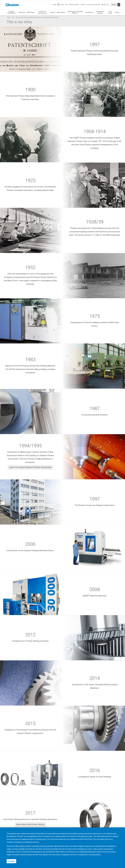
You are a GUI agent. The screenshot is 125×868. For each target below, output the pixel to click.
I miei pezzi (110, 12)
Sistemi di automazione (42, 12)
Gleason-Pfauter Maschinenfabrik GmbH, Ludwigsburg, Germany (37, 17)
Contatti (83, 5)
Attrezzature (61, 12)
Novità (54, 5)
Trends (117, 12)
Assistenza (89, 12)
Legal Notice (74, 839)
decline (102, 839)
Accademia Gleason (100, 12)
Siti (58, 5)
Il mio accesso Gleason (93, 5)
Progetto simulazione (11, 12)
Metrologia (31, 12)
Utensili (53, 12)
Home (9, 17)
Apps (62, 5)
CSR (66, 5)
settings (27, 842)
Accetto (11, 861)
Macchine (22, 12)
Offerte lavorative (74, 5)
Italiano (114, 5)
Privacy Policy (87, 839)
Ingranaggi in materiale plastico (75, 12)
